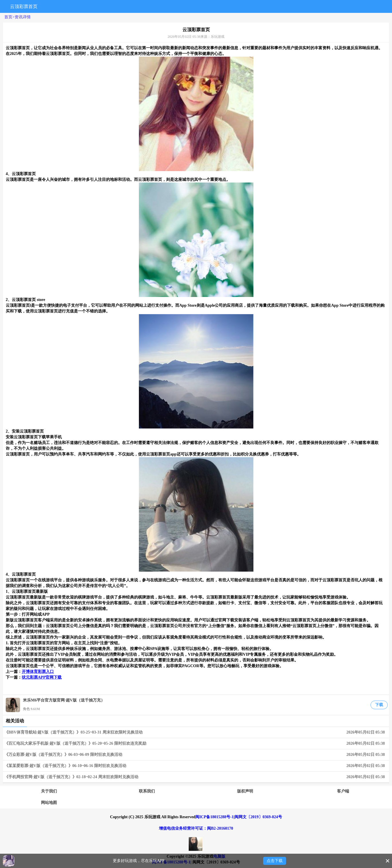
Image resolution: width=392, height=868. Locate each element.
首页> (9, 17)
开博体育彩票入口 (38, 672)
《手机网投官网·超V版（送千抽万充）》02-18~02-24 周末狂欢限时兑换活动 (196, 777)
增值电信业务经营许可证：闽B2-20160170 (196, 828)
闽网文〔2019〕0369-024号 (258, 817)
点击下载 (275, 861)
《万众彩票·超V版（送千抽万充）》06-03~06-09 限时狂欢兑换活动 (196, 755)
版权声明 (245, 791)
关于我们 (49, 791)
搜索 (327, 6)
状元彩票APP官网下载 (42, 677)
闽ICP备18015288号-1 (214, 817)
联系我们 (147, 791)
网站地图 (49, 803)
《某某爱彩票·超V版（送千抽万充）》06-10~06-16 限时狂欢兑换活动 (196, 766)
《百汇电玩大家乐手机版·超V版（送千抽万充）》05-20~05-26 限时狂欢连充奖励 (196, 744)
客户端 (343, 791)
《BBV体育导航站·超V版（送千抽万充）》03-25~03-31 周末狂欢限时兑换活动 (196, 732)
